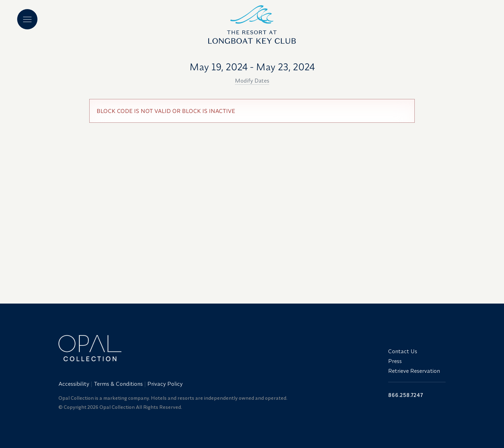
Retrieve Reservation (414, 371)
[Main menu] (27, 19)
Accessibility (74, 384)
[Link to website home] (219, 348)
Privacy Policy (165, 384)
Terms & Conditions (118, 384)
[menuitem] (75, 384)
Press (395, 361)
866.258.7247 (406, 395)
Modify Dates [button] (252, 80)
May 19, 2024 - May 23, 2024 (252, 67)
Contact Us (403, 351)
